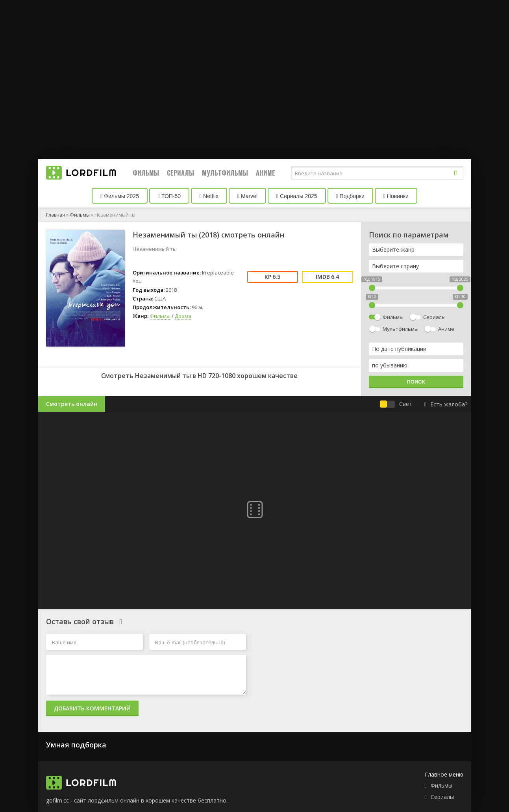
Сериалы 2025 (297, 196)
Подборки (350, 196)
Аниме (266, 173)
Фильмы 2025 (120, 196)
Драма (183, 316)
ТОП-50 (169, 196)
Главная (56, 215)
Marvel (247, 196)
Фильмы (146, 173)
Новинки (396, 196)
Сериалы (180, 173)
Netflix (209, 196)
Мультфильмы (225, 173)
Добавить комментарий (92, 708)
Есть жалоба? (445, 404)
